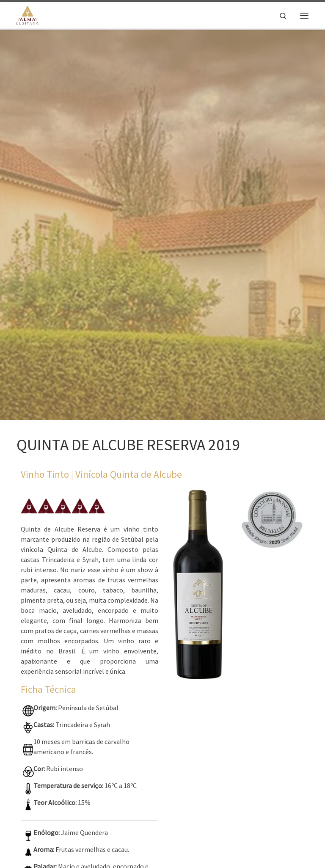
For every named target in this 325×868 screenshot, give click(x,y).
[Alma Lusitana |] (28, 14)
